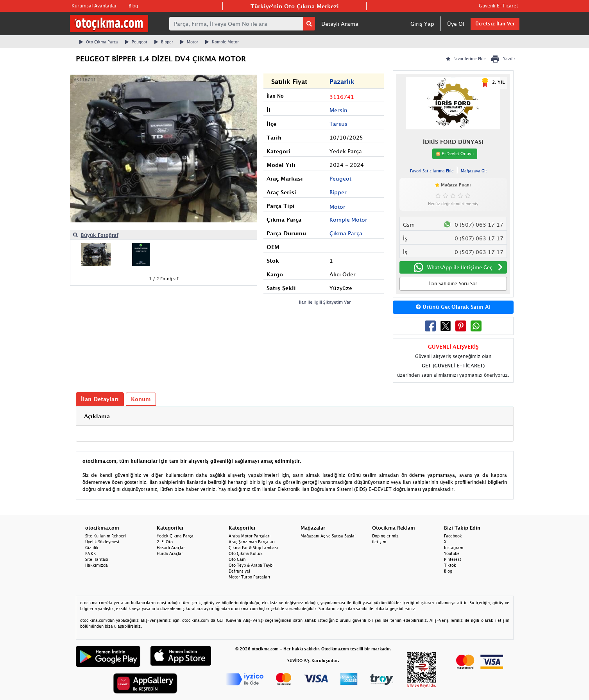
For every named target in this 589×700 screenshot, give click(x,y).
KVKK (91, 553)
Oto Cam (237, 559)
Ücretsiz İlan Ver (495, 24)
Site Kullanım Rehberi (106, 536)
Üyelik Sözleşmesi (102, 542)
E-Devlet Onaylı (455, 154)
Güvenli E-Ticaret (498, 6)
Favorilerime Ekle (466, 59)
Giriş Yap (422, 24)
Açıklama (97, 416)
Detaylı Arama (340, 24)
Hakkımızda (97, 565)
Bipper (164, 42)
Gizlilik (92, 548)
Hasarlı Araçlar (171, 548)
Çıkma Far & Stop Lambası (253, 548)
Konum (141, 399)
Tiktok (450, 565)
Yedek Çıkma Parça (175, 536)
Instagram (454, 548)
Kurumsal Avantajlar (94, 6)
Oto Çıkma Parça (99, 42)
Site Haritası (97, 559)
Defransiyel (239, 571)
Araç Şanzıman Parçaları (252, 542)
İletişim (379, 542)
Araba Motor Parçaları (250, 536)
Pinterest (453, 559)
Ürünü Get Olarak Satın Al (453, 307)
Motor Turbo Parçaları (249, 577)
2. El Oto (165, 542)
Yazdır (503, 59)
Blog (133, 6)
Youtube (452, 553)
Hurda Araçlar (170, 553)
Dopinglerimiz (385, 536)
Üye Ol (456, 24)
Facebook (453, 536)
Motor (189, 42)
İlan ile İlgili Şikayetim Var (325, 302)
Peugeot (136, 42)
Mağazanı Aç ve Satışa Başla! (328, 536)
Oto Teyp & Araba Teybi (251, 565)
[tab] (295, 416)
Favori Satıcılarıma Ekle (432, 171)
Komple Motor (222, 42)
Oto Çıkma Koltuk (246, 553)
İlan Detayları (100, 399)
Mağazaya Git (474, 171)
